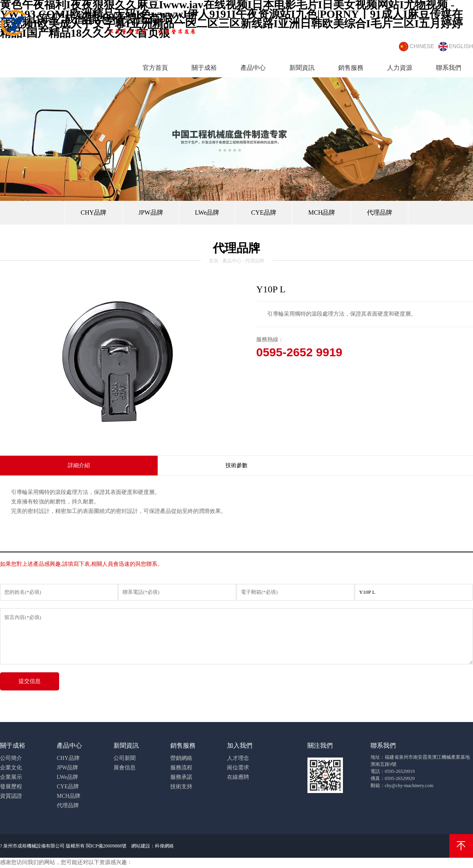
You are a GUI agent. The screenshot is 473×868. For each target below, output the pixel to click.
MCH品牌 (322, 212)
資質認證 (11, 796)
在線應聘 (238, 777)
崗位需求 (238, 768)
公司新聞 (125, 758)
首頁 (214, 261)
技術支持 (181, 787)
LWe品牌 (207, 212)
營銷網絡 (181, 758)
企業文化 (11, 768)
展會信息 (125, 768)
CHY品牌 (94, 212)
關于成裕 (204, 68)
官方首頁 (155, 68)
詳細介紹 (79, 465)
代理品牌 (380, 212)
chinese (416, 47)
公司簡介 (11, 758)
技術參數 (236, 465)
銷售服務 (351, 68)
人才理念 (238, 758)
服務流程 (181, 768)
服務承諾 (181, 777)
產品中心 (253, 68)
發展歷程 (11, 787)
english (456, 47)
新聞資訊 (302, 68)
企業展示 (11, 777)
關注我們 (320, 745)
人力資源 (400, 68)
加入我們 (240, 745)
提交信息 (30, 681)
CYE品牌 (264, 212)
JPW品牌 (151, 212)
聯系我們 (449, 68)
